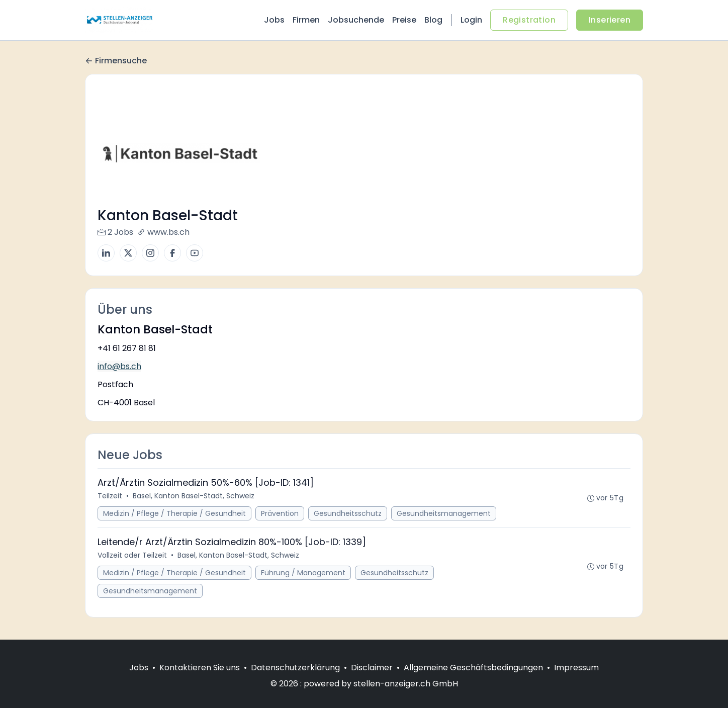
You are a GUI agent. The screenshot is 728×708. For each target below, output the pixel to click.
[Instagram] (150, 253)
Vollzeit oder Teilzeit (132, 555)
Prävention (280, 513)
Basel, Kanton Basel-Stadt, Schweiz (194, 496)
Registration (529, 20)
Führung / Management (303, 573)
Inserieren (610, 20)
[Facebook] (172, 253)
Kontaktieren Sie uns (200, 668)
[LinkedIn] (106, 253)
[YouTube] (195, 253)
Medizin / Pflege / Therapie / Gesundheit (174, 513)
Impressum (576, 668)
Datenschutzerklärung (295, 668)
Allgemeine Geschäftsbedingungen (473, 668)
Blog (433, 20)
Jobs (274, 20)
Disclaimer (372, 668)
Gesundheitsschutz (348, 513)
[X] (128, 253)
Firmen (306, 20)
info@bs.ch (119, 366)
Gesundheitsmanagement (444, 513)
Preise (404, 20)
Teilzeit (110, 496)
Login (471, 20)
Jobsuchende (356, 20)
